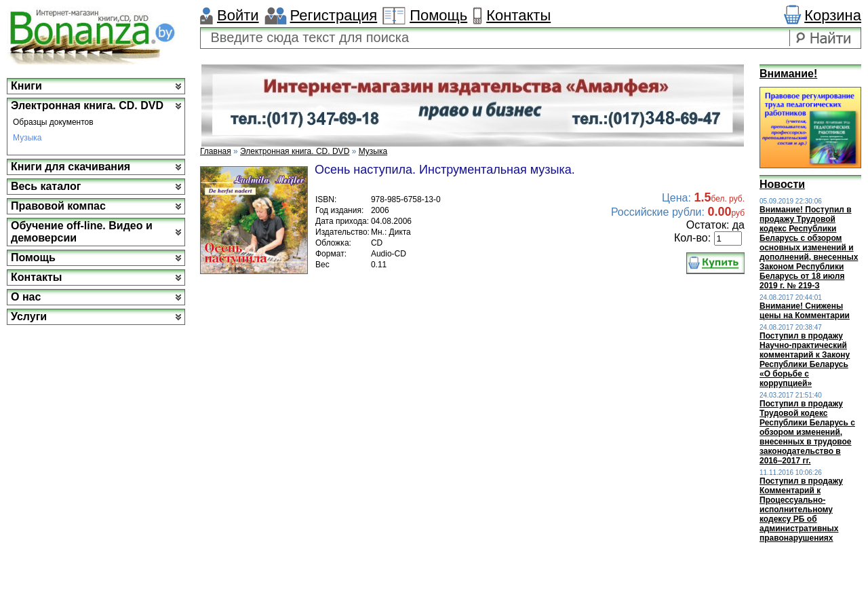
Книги (26, 86)
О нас (26, 297)
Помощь (438, 15)
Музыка (27, 138)
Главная (216, 151)
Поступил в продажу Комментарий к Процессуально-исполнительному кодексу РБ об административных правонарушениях (801, 510)
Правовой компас (58, 206)
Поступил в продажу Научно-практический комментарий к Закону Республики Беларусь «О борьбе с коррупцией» (805, 360)
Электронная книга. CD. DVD (87, 105)
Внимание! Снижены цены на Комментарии (805, 311)
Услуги (29, 316)
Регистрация (334, 15)
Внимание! (788, 74)
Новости (782, 184)
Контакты (518, 15)
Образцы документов (53, 122)
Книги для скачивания (71, 167)
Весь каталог (46, 186)
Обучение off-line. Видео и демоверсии (82, 232)
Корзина (833, 15)
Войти (238, 15)
